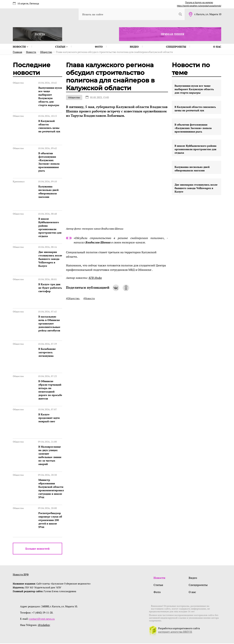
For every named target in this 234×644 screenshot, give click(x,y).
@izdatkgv (44, 625)
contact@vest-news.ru (42, 619)
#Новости (89, 298)
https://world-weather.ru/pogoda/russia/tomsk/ (199, 6)
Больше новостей (37, 549)
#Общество (73, 298)
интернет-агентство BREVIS (175, 632)
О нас (217, 47)
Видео (134, 47)
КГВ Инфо (95, 278)
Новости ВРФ (21, 574)
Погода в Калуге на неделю (199, 3)
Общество (74, 97)
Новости (20, 47)
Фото (99, 47)
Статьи (61, 47)
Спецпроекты (176, 47)
